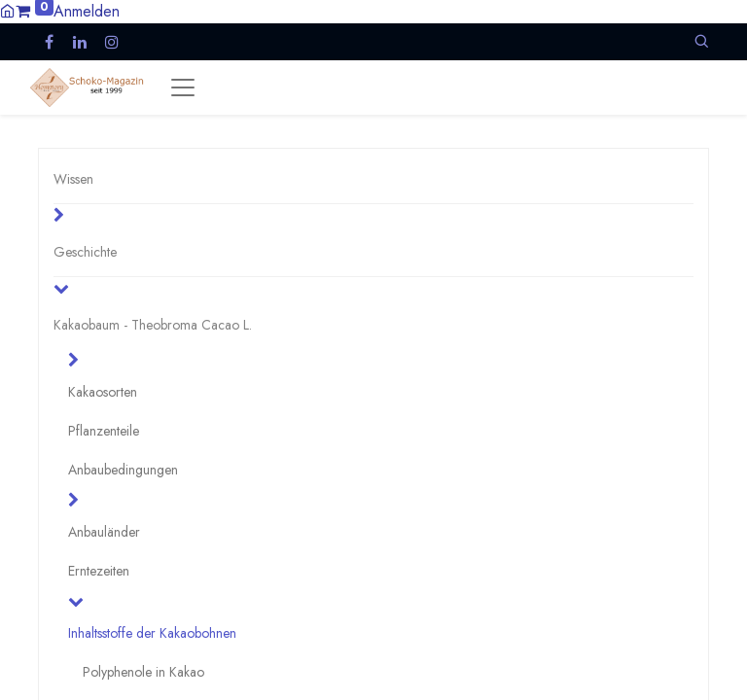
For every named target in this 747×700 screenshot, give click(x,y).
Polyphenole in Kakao (143, 672)
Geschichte (85, 252)
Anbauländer (104, 532)
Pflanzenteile (104, 431)
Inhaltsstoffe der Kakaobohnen (152, 633)
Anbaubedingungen (123, 470)
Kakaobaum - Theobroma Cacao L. (153, 325)
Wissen (73, 179)
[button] (701, 41)
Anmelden (87, 11)
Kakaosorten (103, 392)
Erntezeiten (99, 571)
